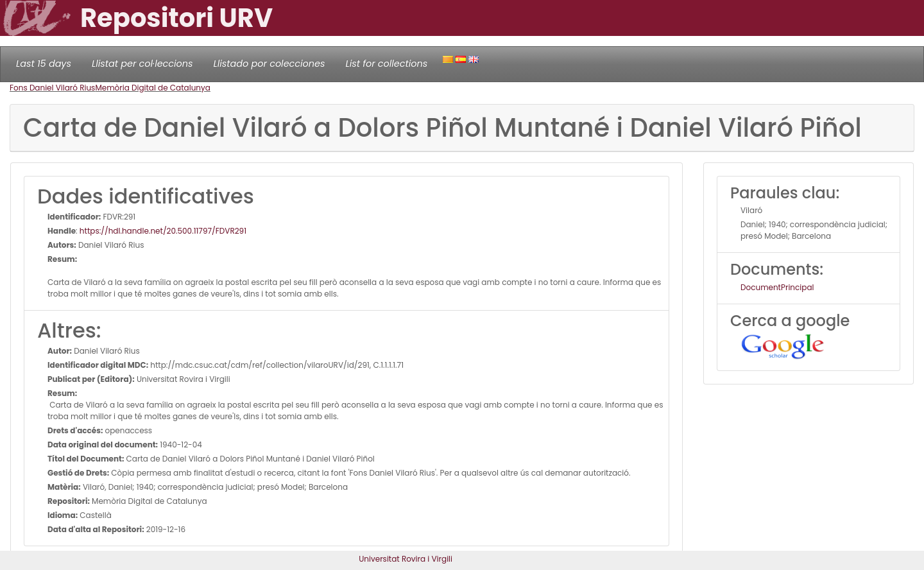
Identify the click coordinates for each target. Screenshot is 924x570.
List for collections (386, 64)
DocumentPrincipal (777, 287)
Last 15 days (44, 64)
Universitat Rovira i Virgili (406, 559)
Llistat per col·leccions (142, 64)
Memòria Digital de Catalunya (153, 88)
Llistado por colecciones (269, 64)
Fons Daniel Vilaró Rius (52, 88)
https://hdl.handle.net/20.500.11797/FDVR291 (163, 231)
